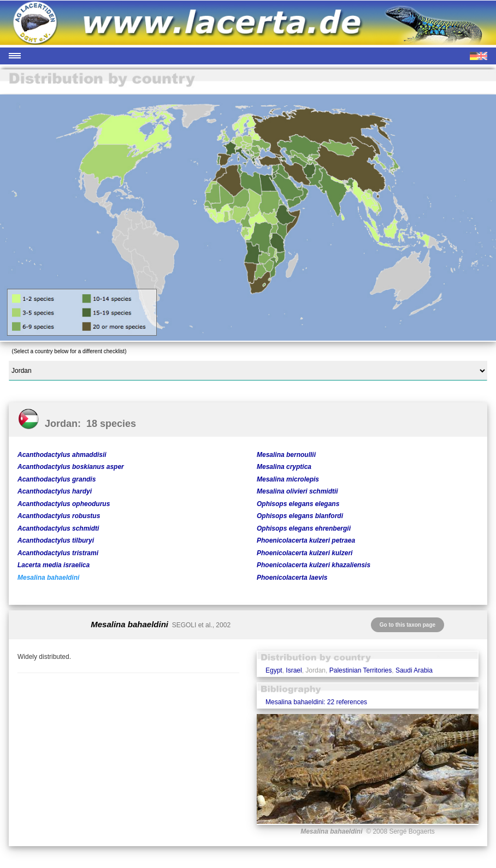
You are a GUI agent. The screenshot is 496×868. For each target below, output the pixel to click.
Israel (294, 670)
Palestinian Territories (361, 670)
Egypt (274, 670)
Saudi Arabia (414, 670)
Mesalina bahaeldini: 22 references (316, 702)
